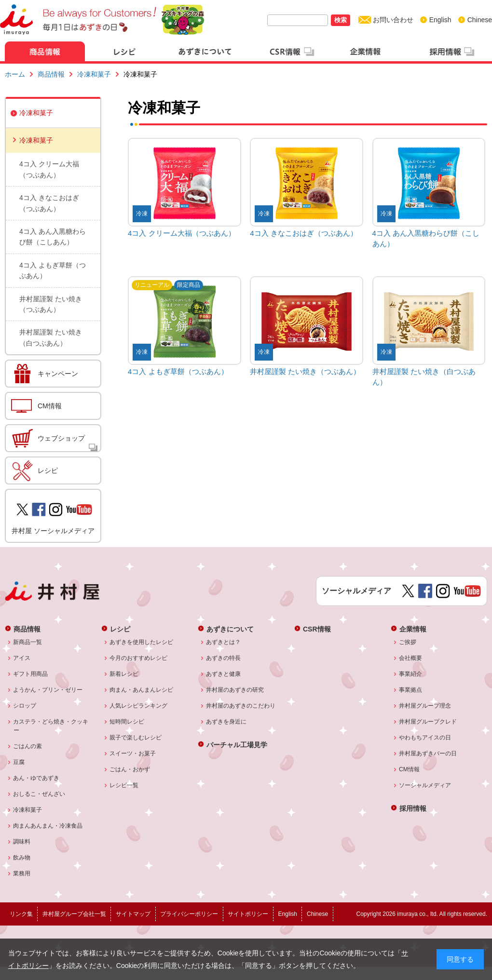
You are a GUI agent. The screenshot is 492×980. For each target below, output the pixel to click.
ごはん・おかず (130, 769)
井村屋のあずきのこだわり (241, 706)
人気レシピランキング (139, 706)
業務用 (22, 873)
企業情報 (413, 629)
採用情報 (413, 808)
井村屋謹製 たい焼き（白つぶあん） (51, 337)
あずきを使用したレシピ (142, 642)
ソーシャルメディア (425, 785)
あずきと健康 (224, 674)
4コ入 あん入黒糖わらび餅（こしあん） (53, 237)
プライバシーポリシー (189, 914)
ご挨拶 (408, 642)
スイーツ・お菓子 (133, 753)
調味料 (22, 842)
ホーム (15, 74)
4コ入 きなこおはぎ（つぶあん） (49, 203)
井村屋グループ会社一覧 (74, 914)
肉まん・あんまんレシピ (142, 690)
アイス (22, 658)
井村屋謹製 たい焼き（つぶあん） (51, 304)
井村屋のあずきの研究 (235, 690)
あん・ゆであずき (36, 778)
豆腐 (19, 762)
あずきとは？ (224, 642)
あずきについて (230, 629)
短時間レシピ (127, 722)
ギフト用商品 (31, 674)
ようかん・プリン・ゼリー (48, 690)
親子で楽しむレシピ (136, 738)
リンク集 (21, 914)
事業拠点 (411, 690)
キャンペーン (58, 374)
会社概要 (411, 658)
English (440, 20)
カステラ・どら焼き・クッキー (51, 726)
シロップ (25, 706)
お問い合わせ (393, 20)
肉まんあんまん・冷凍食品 (48, 826)
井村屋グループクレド (428, 722)
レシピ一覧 (124, 785)
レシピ (48, 470)
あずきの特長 (224, 658)
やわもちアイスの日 (425, 738)
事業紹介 (411, 674)
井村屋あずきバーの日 (428, 753)
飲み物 (22, 858)
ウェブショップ (61, 438)
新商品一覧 (28, 642)
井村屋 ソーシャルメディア (53, 531)
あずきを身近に (226, 722)
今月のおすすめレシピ (139, 658)
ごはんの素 (28, 746)
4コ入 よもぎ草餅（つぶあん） (53, 270)
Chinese (480, 20)
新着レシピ (124, 674)
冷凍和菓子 (94, 74)
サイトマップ (133, 914)
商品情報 (51, 74)
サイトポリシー (248, 914)
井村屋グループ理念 (425, 706)
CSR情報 (317, 629)
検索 (341, 20)
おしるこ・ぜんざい (39, 794)
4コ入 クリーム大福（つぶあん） (49, 169)
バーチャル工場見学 (237, 745)
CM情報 (50, 406)
